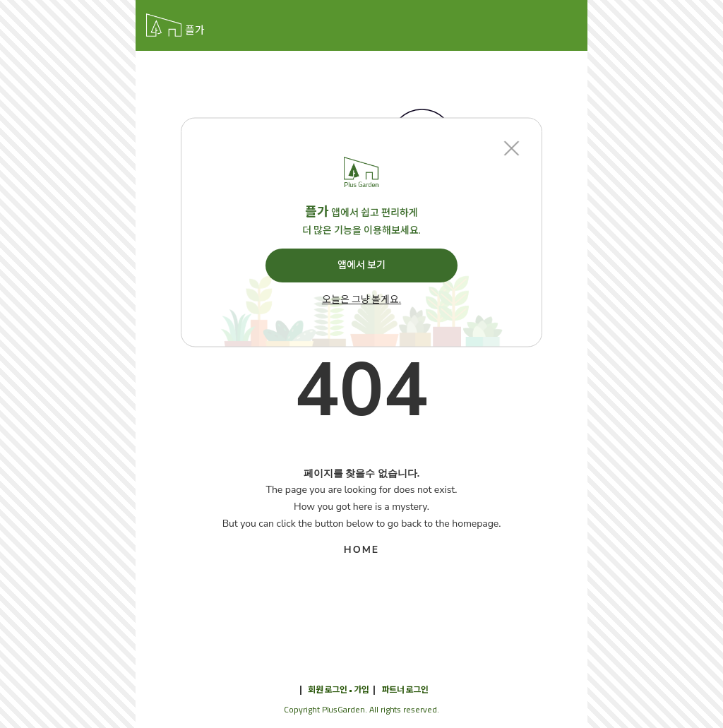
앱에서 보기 (361, 265)
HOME (361, 550)
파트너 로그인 (405, 690)
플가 (195, 30)
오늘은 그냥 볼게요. (361, 300)
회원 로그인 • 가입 (338, 690)
